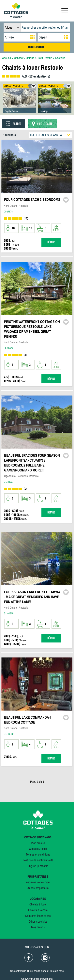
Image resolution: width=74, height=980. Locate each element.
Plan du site (38, 843)
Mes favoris (38, 927)
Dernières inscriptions (38, 916)
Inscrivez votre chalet (38, 882)
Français (43, 866)
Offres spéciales (38, 921)
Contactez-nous (38, 849)
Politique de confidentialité (38, 860)
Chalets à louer (38, 904)
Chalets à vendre (38, 910)
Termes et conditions (38, 854)
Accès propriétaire (38, 888)
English (32, 866)
